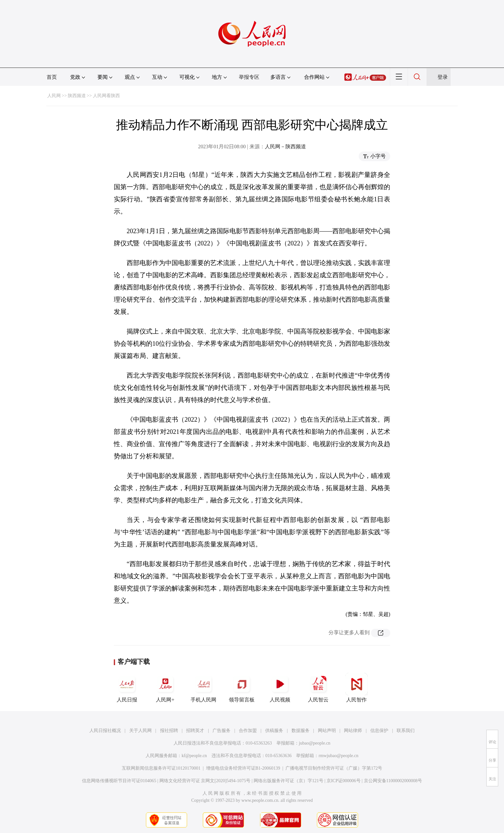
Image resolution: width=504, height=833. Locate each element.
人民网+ (165, 688)
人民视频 (280, 688)
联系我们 (406, 731)
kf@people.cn (194, 756)
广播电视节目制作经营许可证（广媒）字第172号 (334, 768)
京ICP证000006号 (344, 781)
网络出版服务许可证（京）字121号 (288, 781)
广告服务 (221, 731)
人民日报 (127, 688)
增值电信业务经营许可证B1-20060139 (243, 768)
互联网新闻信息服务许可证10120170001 (161, 768)
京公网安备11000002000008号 (393, 781)
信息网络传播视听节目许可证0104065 (119, 781)
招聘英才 (195, 731)
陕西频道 (77, 96)
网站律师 (353, 731)
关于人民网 (140, 731)
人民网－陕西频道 (285, 146)
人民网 (54, 96)
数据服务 (301, 731)
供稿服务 (274, 731)
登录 (443, 77)
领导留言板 (242, 688)
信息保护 (379, 731)
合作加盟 (248, 731)
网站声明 (327, 731)
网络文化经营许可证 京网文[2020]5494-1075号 (205, 781)
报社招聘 (169, 731)
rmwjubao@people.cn (338, 756)
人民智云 (318, 688)
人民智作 (356, 688)
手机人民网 (203, 688)
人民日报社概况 (105, 731)
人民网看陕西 (106, 96)
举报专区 (249, 77)
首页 (52, 77)
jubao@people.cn (315, 743)
